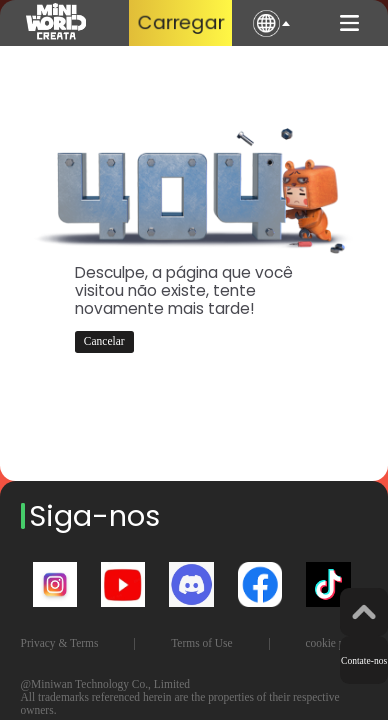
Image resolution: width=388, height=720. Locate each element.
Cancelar (104, 341)
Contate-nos (364, 660)
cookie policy (336, 643)
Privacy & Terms (60, 643)
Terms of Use (202, 643)
